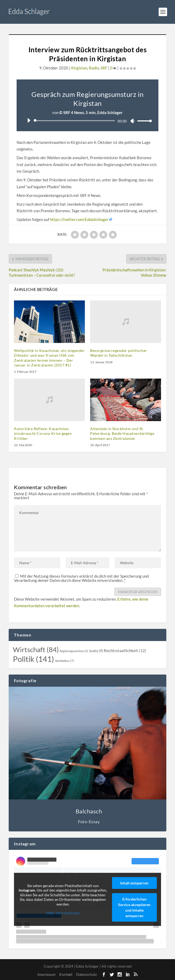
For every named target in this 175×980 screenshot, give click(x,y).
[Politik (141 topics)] (33, 659)
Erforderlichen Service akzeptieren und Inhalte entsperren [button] (134, 907)
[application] (87, 121)
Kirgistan (79, 68)
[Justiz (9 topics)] (96, 651)
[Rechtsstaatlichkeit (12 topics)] (125, 651)
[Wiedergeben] (29, 120)
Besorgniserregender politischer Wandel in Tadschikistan (119, 353)
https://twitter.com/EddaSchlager (79, 219)
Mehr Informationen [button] (63, 913)
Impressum (47, 974)
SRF (104, 68)
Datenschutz (86, 974)
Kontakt (66, 974)
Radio (94, 68)
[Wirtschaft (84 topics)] (36, 649)
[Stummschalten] (133, 121)
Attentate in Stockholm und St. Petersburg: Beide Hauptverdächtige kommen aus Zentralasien (122, 433)
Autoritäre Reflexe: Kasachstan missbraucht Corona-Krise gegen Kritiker (43, 433)
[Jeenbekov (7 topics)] (64, 661)
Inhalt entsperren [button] (134, 883)
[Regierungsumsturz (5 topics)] (74, 651)
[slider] (75, 121)
